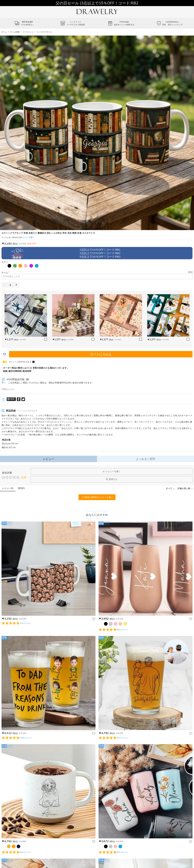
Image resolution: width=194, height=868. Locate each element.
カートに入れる (101, 354)
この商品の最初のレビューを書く (97, 497)
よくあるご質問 (146, 459)
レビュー (49, 459)
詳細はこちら (8, 389)
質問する (112, 479)
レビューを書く (112, 471)
